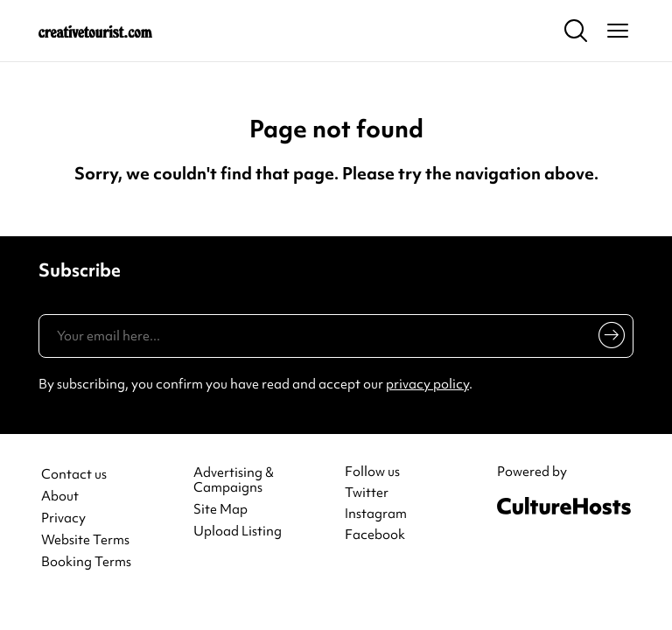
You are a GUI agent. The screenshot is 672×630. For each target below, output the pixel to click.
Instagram (376, 514)
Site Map (220, 510)
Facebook (375, 535)
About (60, 497)
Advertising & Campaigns (234, 480)
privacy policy (427, 384)
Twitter (367, 493)
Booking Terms (86, 562)
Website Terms (85, 540)
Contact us (74, 475)
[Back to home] (95, 31)
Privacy (63, 518)
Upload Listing (238, 532)
